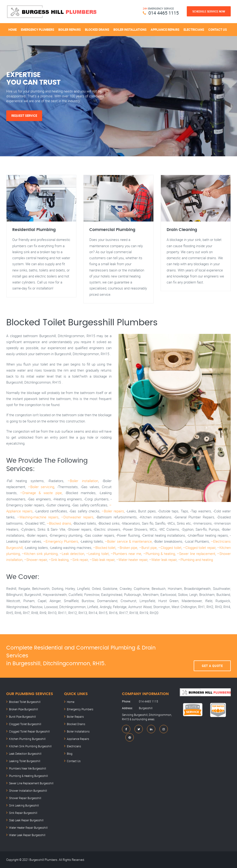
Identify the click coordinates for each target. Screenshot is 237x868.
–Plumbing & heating (159, 554)
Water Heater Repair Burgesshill (28, 828)
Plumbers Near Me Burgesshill (28, 768)
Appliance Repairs (165, 30)
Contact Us (218, 30)
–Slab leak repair (102, 560)
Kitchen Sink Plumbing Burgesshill (30, 746)
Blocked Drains (97, 30)
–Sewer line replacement (196, 554)
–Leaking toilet (97, 554)
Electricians (194, 30)
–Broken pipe (127, 548)
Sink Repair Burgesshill (23, 813)
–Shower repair (36, 560)
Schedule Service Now (209, 11)
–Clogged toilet (170, 548)
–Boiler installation (83, 481)
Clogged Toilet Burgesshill (25, 724)
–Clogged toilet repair (199, 548)
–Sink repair (79, 560)
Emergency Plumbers (37, 30)
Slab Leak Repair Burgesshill (26, 820)
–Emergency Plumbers (61, 541)
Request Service (24, 116)
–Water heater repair (132, 560)
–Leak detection (72, 554)
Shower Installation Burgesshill (28, 791)
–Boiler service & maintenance (128, 541)
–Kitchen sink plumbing (40, 554)
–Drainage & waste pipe (41, 493)
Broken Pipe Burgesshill (23, 709)
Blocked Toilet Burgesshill (25, 702)
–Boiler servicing (41, 487)
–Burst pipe (148, 548)
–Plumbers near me (126, 554)
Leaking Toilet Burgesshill (25, 761)
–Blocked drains (59, 523)
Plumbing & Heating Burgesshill (28, 776)
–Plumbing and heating (196, 560)
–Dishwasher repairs (77, 517)
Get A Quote (212, 656)
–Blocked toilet (104, 548)
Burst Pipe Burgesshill (22, 717)
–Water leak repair (163, 560)
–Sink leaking (59, 560)
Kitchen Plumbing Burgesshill (27, 739)
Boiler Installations (130, 30)
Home (12, 30)
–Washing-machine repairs (38, 517)
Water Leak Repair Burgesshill (27, 835)
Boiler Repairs (70, 30)
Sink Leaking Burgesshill (24, 805)
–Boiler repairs (113, 511)
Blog (70, 754)
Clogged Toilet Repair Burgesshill (29, 731)
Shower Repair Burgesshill (25, 798)
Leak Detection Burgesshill (25, 754)
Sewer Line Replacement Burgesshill (31, 783)
